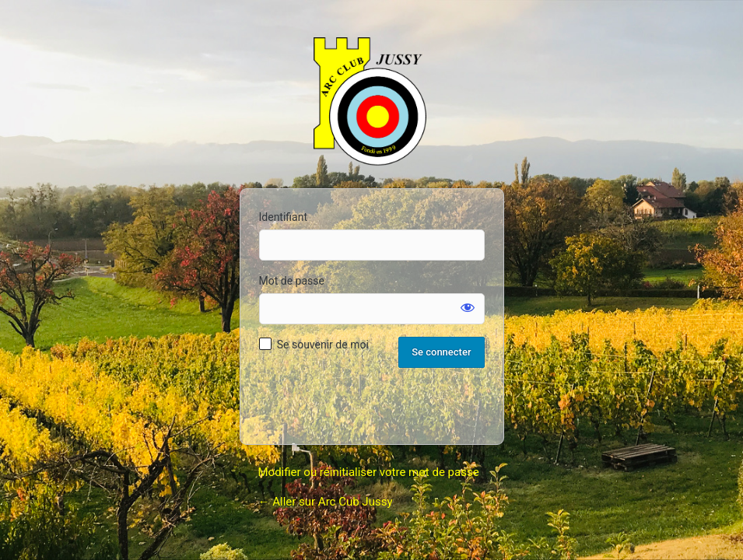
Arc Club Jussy (372, 103)
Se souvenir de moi (323, 345)
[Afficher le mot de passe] (468, 307)
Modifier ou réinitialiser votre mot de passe (369, 472)
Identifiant (284, 217)
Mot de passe (292, 281)
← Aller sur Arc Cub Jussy (326, 502)
